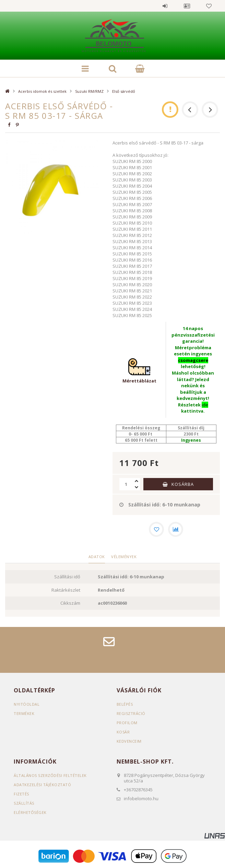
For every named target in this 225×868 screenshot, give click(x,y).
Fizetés (21, 794)
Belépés (165, 6)
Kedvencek (209, 6)
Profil (187, 6)
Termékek (24, 713)
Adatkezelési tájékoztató (42, 785)
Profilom (127, 723)
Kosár (123, 732)
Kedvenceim (129, 741)
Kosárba (183, 484)
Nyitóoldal (27, 704)
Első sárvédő (124, 91)
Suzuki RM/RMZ (89, 91)
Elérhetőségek (30, 812)
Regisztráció (131, 713)
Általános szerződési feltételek (50, 775)
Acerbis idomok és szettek (42, 91)
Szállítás (24, 803)
